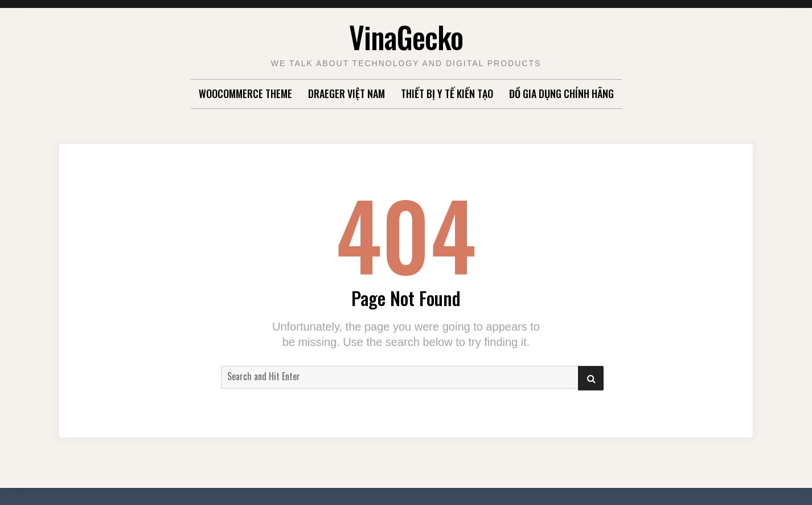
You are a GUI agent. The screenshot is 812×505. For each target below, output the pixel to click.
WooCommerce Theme (245, 93)
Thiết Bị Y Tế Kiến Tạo (447, 93)
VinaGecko (406, 37)
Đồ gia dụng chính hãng (561, 93)
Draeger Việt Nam (346, 93)
